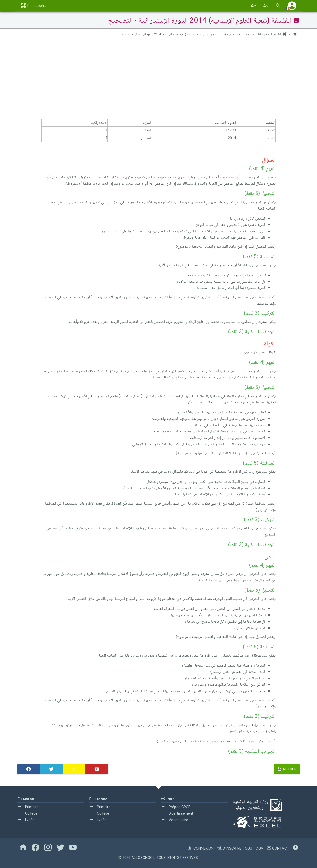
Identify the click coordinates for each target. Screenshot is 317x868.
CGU (249, 848)
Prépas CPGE (176, 807)
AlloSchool (143, 858)
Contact (278, 848)
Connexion (201, 848)
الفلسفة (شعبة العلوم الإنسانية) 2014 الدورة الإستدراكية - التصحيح (142, 34)
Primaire (28, 807)
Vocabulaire (175, 820)
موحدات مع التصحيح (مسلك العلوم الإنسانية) (219, 34)
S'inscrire (229, 848)
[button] (292, 6)
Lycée (26, 820)
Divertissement (177, 813)
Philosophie (34, 6)
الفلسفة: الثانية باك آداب (270, 34)
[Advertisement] (158, 79)
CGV (259, 848)
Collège (27, 813)
